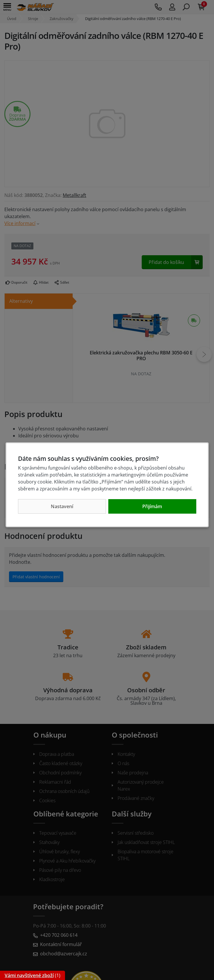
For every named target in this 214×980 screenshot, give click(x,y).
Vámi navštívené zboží (29, 975)
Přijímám (152, 506)
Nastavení (62, 506)
